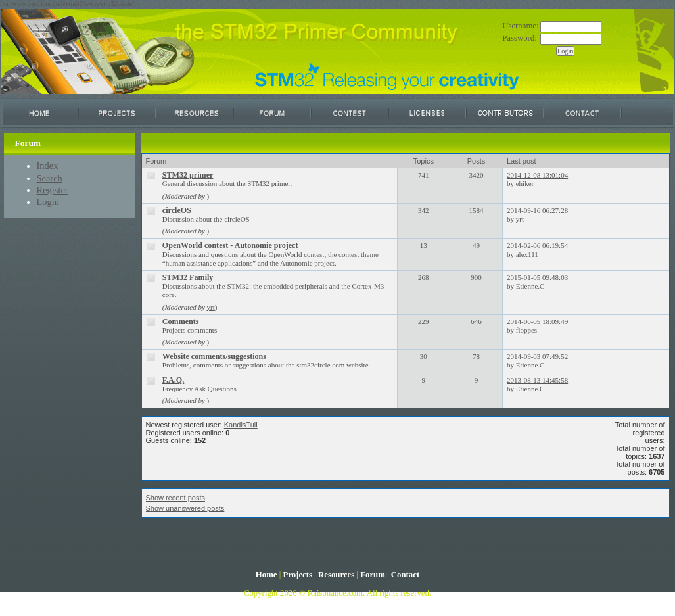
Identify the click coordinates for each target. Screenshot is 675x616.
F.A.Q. (174, 380)
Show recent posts (176, 498)
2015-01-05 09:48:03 (537, 277)
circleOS (177, 210)
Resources (336, 575)
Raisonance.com (335, 593)
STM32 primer (188, 175)
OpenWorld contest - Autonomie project (230, 245)
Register (53, 190)
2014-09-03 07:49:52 (537, 356)
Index (48, 166)
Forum (373, 575)
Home (267, 575)
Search (50, 178)
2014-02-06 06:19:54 (537, 245)
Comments (181, 321)
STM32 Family (188, 277)
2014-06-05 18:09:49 (537, 321)
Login (48, 202)
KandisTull (241, 425)
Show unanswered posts (185, 508)
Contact (405, 575)
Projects (297, 575)
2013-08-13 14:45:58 (537, 380)
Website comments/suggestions (214, 356)
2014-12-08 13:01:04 (537, 175)
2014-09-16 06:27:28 (537, 210)
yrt (211, 307)
